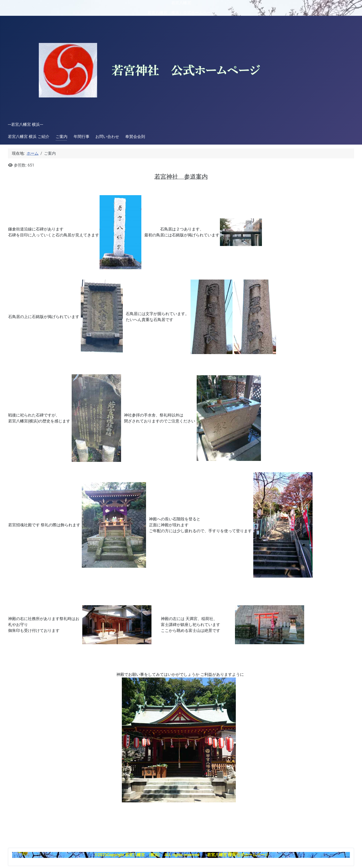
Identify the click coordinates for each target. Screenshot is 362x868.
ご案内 (62, 137)
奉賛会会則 (135, 137)
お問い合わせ (107, 137)
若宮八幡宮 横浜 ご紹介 (29, 137)
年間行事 (82, 137)
